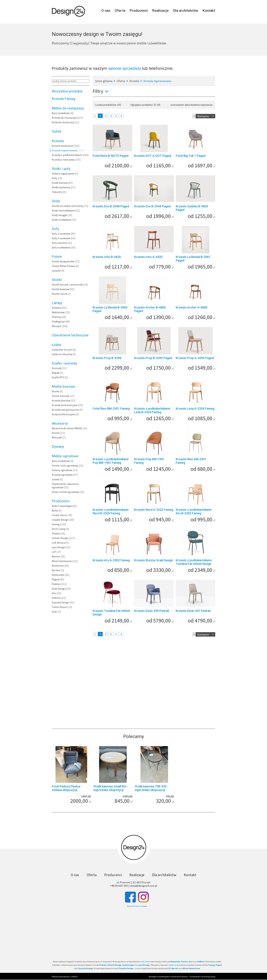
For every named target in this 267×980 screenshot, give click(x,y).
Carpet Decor (59, 515)
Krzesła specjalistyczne (65, 410)
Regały (56, 373)
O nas (106, 11)
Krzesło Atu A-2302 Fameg (111, 560)
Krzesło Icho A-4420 (148, 257)
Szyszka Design (61, 602)
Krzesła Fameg (64, 99)
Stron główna (104, 81)
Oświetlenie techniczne (70, 335)
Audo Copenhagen (62, 506)
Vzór (54, 612)
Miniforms (58, 566)
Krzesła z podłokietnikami (67, 155)
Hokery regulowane (63, 173)
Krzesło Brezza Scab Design (154, 560)
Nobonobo (58, 575)
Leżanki (56, 271)
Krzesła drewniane (62, 146)
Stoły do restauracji (63, 122)
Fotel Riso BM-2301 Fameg (111, 409)
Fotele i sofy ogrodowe (65, 465)
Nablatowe (58, 312)
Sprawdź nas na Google (137, 906)
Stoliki (57, 280)
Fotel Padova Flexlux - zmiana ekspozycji (67, 788)
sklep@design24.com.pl (144, 886)
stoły (177, 965)
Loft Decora (58, 543)
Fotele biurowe (61, 396)
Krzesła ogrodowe (62, 475)
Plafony (56, 317)
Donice (56, 433)
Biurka (56, 391)
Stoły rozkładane (61, 220)
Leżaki (55, 479)
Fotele (57, 257)
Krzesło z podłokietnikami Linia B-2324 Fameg (152, 410)
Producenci (139, 11)
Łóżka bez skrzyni (62, 350)
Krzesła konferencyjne (65, 405)
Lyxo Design (59, 547)
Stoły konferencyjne (63, 414)
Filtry (102, 91)
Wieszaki (57, 437)
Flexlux (56, 533)
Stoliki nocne (59, 294)
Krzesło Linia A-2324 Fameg (195, 409)
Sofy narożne (59, 243)
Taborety (57, 192)
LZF (54, 552)
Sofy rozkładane (61, 247)
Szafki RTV (58, 377)
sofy (143, 962)
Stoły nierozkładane (63, 210)
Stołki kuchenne (61, 187)
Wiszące (56, 326)
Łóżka (56, 345)
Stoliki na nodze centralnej (67, 206)
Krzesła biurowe (61, 400)
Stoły (56, 201)
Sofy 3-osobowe (61, 238)
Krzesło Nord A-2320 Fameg (154, 510)
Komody (57, 368)
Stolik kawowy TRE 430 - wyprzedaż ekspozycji (151, 788)
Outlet (57, 131)
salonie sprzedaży (125, 68)
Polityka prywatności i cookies (65, 977)
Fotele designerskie (63, 261)
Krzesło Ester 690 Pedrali (152, 611)
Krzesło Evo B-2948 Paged (111, 206)
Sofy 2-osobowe (61, 234)
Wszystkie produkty (67, 91)
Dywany (58, 447)
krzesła (170, 965)
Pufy (54, 178)
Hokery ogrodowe (62, 470)
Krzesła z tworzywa (63, 160)
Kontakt (209, 11)
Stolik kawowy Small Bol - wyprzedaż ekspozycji (111, 788)
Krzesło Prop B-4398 (107, 358)
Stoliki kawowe (61, 289)
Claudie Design (60, 520)
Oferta (120, 11)
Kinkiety (57, 308)
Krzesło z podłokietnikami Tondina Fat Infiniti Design (194, 562)
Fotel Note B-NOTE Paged (111, 156)
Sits (54, 593)
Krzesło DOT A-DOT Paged (153, 156)
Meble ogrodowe (65, 456)
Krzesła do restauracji (64, 118)
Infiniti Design (60, 538)
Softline (56, 598)
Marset (56, 556)
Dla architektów (186, 11)
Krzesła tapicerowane (65, 150)
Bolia (55, 510)
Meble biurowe (63, 386)
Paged (55, 579)
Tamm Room (59, 607)
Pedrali (56, 584)
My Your (56, 570)
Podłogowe (58, 321)
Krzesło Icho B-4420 (107, 257)
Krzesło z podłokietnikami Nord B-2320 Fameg (111, 511)
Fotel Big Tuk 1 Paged (191, 156)
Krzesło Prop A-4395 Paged (195, 358)
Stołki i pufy (61, 169)
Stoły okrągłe (59, 215)
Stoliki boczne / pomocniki (67, 284)
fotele (148, 962)
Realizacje (160, 11)
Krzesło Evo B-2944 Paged (152, 206)
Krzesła (58, 141)
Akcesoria (60, 423)
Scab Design (59, 589)
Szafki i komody (64, 363)
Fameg (56, 524)
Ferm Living (59, 529)
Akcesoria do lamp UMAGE (67, 428)
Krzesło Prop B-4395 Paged (153, 358)
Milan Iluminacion (62, 561)
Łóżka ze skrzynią (62, 354)
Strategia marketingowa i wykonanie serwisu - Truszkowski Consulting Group (182, 977)
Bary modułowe (61, 113)
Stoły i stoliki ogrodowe (65, 492)
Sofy (55, 229)
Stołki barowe (60, 183)
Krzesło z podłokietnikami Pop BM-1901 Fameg (111, 461)
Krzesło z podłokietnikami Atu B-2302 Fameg (194, 511)
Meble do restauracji (68, 108)
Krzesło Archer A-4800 (192, 307)
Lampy (57, 303)
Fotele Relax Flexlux (63, 266)
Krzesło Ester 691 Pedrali (193, 611)
